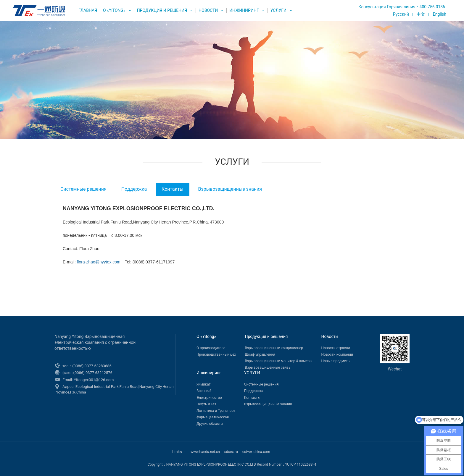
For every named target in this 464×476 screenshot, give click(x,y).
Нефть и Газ (206, 404)
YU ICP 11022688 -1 (301, 464)
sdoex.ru (231, 452)
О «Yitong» (114, 10)
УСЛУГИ (278, 10)
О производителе (211, 348)
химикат (203, 384)
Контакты (172, 189)
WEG (38, 10)
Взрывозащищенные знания (230, 189)
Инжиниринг (244, 10)
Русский (401, 14)
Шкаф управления (260, 354)
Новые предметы (336, 361)
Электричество (209, 398)
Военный (204, 391)
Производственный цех (216, 354)
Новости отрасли (336, 348)
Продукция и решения (162, 10)
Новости (208, 10)
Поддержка (134, 189)
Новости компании (337, 354)
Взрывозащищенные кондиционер (274, 348)
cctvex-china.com (256, 452)
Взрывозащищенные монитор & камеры (278, 361)
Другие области (210, 424)
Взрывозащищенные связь (268, 367)
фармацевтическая (213, 417)
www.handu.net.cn (205, 452)
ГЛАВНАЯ (88, 10)
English (440, 14)
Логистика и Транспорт (216, 411)
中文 (421, 14)
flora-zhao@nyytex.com (98, 262)
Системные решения (83, 189)
